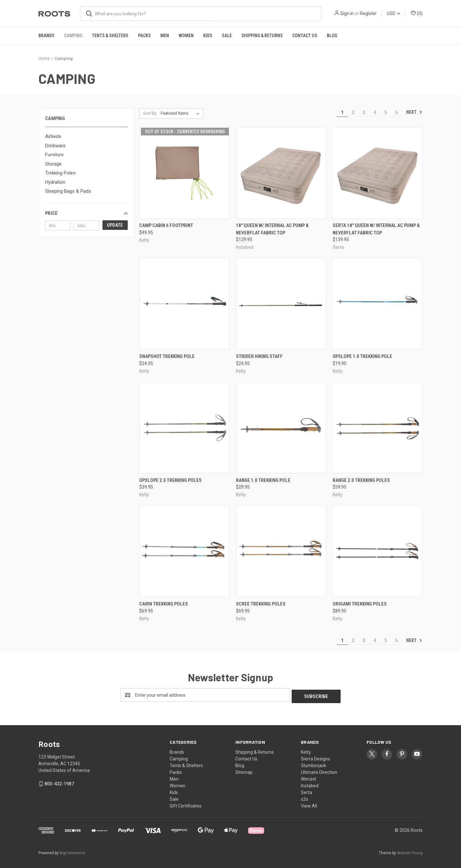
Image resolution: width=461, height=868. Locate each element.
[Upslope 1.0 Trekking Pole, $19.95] (378, 304)
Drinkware (55, 146)
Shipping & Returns (262, 36)
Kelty (306, 751)
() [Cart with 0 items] (417, 13)
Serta (307, 791)
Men (165, 36)
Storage (53, 164)
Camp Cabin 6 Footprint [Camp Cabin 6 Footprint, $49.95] (166, 225)
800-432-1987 (59, 783)
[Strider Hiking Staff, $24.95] (281, 304)
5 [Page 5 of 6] (386, 112)
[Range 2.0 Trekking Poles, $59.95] (378, 428)
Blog (332, 36)
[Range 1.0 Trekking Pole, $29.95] (281, 428)
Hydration (55, 182)
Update (115, 225)
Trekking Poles (60, 173)
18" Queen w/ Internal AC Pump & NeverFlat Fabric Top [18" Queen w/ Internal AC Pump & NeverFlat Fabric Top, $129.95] (272, 229)
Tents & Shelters (110, 36)
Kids (208, 36)
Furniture (54, 155)
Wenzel (308, 778)
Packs (144, 36)
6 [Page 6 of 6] (397, 112)
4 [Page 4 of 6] (375, 112)
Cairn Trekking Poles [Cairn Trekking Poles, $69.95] (164, 604)
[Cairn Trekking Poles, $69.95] (184, 551)
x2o (305, 798)
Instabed (310, 784)
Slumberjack (314, 764)
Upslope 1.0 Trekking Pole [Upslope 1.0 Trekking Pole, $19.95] (362, 356)
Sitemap (244, 771)
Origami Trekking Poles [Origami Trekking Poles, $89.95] (360, 604)
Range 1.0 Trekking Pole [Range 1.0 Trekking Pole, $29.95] (263, 480)
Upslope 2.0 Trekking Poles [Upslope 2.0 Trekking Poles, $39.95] (170, 480)
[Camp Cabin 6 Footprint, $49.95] (184, 173)
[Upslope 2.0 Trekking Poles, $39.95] (184, 428)
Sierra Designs (315, 758)
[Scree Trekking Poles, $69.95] (281, 551)
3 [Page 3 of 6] (364, 112)
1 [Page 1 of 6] (342, 112)
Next (414, 112)
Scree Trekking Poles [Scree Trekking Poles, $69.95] (261, 604)
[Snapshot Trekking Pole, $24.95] (184, 304)
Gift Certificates (186, 805)
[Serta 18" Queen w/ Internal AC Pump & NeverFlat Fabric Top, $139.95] (378, 173)
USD (393, 13)
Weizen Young (410, 852)
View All (309, 805)
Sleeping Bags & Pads (68, 191)
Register (368, 13)
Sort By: (150, 113)
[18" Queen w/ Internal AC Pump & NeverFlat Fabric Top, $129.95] (281, 173)
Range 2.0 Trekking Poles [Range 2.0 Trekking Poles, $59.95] (361, 480)
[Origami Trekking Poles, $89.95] (378, 551)
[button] (86, 213)
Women (186, 36)
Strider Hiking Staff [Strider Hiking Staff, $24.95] (259, 356)
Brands (46, 36)
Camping (73, 36)
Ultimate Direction (319, 771)
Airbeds (53, 136)
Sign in (347, 13)
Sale (227, 36)
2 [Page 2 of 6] (353, 112)
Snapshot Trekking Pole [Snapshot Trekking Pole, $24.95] (167, 356)
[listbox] (181, 113)
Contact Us (305, 36)
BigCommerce (72, 852)
